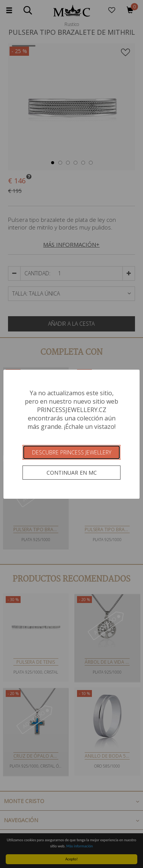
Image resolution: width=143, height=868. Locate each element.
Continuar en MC (72, 473)
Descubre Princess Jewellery (72, 452)
